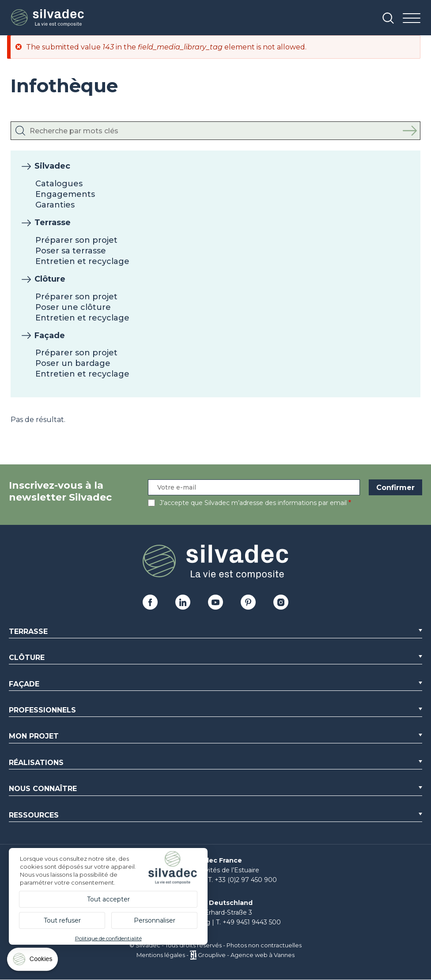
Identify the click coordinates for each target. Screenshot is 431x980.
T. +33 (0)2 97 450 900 (242, 880)
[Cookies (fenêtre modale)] (33, 961)
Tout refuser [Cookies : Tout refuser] (62, 920)
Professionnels (42, 710)
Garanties (55, 205)
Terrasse (53, 222)
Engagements (65, 194)
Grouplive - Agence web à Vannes (246, 955)
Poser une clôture (73, 307)
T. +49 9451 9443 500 (248, 922)
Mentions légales (161, 955)
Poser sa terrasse (71, 251)
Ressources (34, 815)
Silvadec (52, 166)
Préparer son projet (76, 240)
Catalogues (59, 184)
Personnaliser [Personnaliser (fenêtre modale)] (155, 920)
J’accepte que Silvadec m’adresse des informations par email (253, 503)
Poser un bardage (73, 363)
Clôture (50, 279)
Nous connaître (43, 789)
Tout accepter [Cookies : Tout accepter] (108, 899)
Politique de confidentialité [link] (108, 938)
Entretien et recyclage (82, 261)
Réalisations (36, 763)
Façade (50, 335)
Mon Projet (34, 736)
